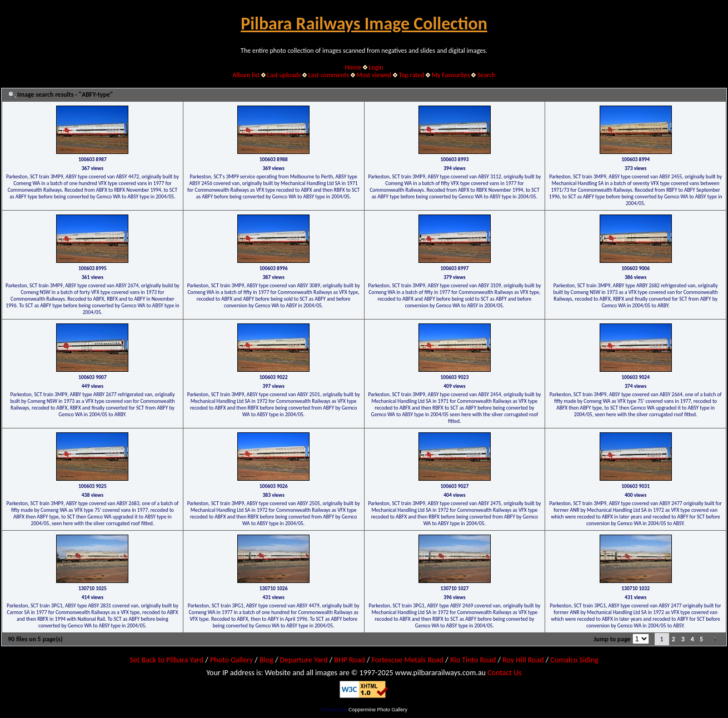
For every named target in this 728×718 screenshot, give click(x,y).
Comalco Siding (574, 660)
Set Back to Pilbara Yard (166, 660)
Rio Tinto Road (473, 660)
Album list (246, 75)
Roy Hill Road (523, 660)
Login (376, 67)
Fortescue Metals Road (408, 660)
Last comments (329, 75)
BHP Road (350, 660)
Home (353, 67)
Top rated (412, 75)
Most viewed (374, 75)
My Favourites (451, 75)
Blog (266, 660)
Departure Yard (303, 660)
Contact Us (505, 673)
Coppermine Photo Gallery (378, 710)
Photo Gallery (231, 660)
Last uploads (284, 75)
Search (487, 75)
